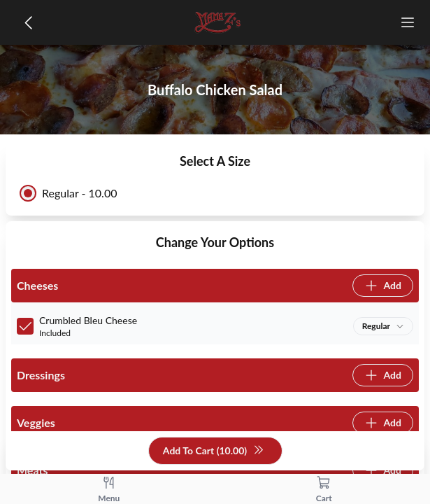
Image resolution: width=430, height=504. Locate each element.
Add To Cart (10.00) (214, 451)
